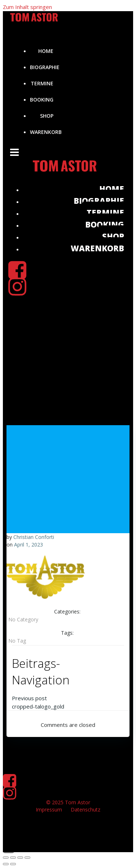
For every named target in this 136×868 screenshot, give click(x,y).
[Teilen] (20, 858)
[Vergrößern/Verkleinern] (6, 858)
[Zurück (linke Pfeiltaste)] (6, 864)
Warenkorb (46, 132)
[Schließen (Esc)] (27, 858)
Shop (47, 116)
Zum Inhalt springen (27, 7)
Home (46, 51)
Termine (42, 83)
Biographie (45, 67)
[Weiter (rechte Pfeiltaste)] (13, 864)
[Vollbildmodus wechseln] (13, 858)
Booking (42, 100)
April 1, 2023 (28, 545)
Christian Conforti (34, 537)
